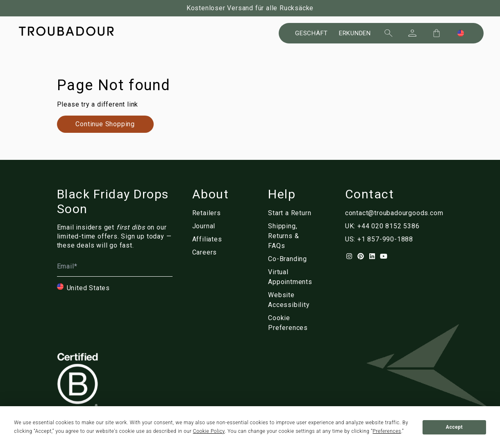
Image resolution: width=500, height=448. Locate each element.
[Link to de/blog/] (211, 226)
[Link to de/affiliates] (211, 239)
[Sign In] (412, 33)
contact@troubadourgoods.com (394, 213)
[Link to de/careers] (211, 252)
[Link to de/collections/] (105, 124)
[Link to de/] (293, 323)
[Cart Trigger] (436, 33)
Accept (454, 427)
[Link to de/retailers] (211, 213)
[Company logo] (66, 31)
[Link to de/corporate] (293, 259)
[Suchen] (389, 33)
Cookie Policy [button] (209, 431)
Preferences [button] (387, 431)
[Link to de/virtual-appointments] (293, 277)
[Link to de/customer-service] (293, 236)
